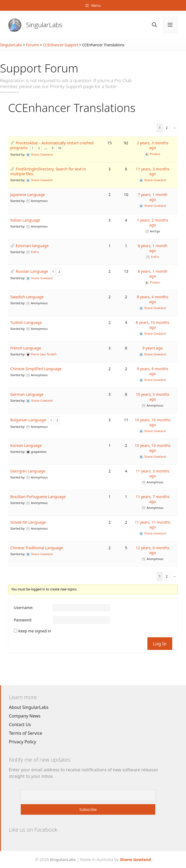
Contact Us (20, 724)
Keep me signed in (35, 631)
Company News (25, 716)
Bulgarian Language (28, 420)
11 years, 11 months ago (153, 525)
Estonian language (32, 246)
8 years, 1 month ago (153, 248)
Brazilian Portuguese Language (38, 497)
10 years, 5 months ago (153, 397)
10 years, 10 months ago (153, 422)
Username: (23, 608)
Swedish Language (27, 297)
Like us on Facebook (33, 830)
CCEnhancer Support (61, 45)
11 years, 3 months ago (153, 171)
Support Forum (39, 68)
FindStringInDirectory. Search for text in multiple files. (48, 171)
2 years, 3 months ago (153, 145)
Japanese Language (28, 195)
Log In (160, 644)
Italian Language (25, 220)
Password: (23, 620)
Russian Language (32, 271)
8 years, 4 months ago (153, 299)
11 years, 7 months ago (153, 499)
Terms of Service (26, 733)
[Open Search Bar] (154, 25)
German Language (27, 394)
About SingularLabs (29, 707)
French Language (26, 348)
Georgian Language (28, 471)
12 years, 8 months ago (153, 550)
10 (60, 148)
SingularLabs (44, 25)
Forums (32, 45)
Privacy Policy (23, 742)
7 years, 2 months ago (153, 223)
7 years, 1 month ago (153, 197)
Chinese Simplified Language (36, 369)
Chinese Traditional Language (37, 548)
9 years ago (153, 348)
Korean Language (26, 445)
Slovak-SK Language (28, 522)
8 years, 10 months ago (153, 325)
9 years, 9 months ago (153, 371)
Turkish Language (26, 322)
